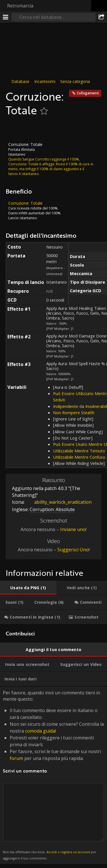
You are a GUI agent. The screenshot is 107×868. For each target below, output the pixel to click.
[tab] (28, 588)
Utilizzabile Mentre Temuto (79, 451)
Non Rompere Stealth (74, 412)
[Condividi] (101, 17)
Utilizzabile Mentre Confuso (79, 457)
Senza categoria (75, 81)
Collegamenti (88, 93)
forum (16, 758)
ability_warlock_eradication (59, 502)
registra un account (75, 852)
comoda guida (40, 731)
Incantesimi (45, 81)
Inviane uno (73, 529)
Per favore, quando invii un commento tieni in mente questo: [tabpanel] (53, 775)
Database (20, 81)
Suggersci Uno (73, 550)
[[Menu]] (6, 17)
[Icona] (15, 129)
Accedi (52, 852)
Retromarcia (20, 6)
